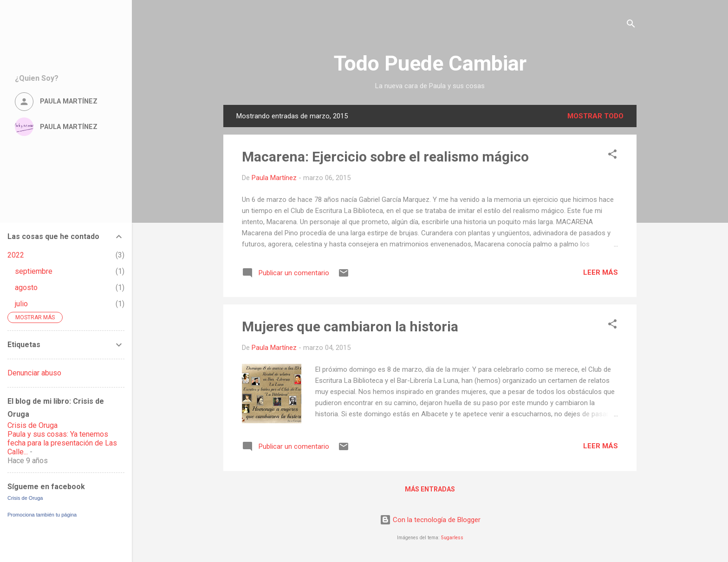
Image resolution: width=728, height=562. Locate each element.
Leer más (601, 272)
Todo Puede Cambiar (430, 63)
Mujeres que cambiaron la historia (350, 326)
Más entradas (430, 489)
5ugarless (452, 538)
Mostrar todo (595, 116)
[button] (612, 156)
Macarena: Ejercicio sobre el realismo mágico (385, 157)
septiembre (34, 271)
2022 (16, 255)
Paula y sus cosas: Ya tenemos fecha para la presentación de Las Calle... (62, 443)
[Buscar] (631, 25)
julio (21, 304)
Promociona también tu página (42, 515)
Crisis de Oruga (32, 425)
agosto (26, 287)
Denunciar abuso (34, 373)
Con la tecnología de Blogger (430, 520)
